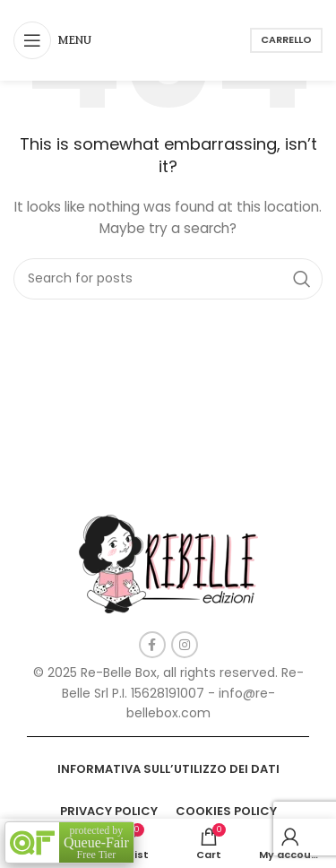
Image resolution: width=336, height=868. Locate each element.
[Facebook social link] (152, 645)
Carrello (286, 39)
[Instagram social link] (185, 645)
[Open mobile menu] (52, 40)
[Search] (168, 279)
